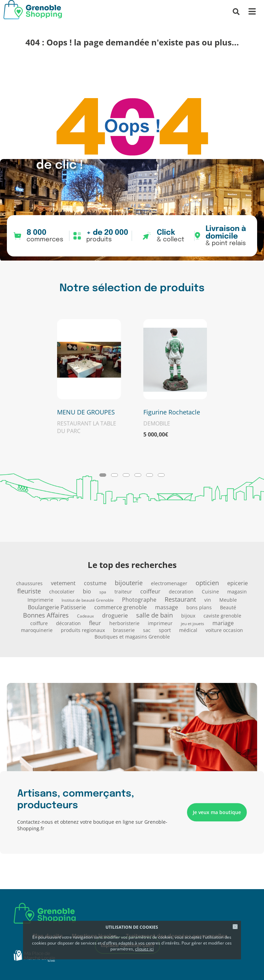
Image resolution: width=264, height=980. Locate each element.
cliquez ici (144, 949)
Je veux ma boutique (217, 813)
